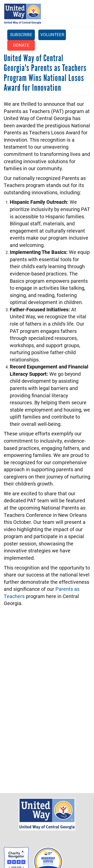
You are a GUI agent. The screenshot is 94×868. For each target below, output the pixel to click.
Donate (21, 45)
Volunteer (52, 34)
